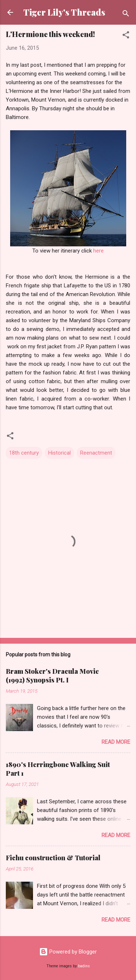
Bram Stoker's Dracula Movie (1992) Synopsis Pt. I (52, 676)
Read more (116, 742)
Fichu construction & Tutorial (53, 858)
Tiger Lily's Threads (64, 12)
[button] (126, 36)
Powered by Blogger (68, 952)
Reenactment (96, 453)
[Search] (126, 15)
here (98, 251)
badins (84, 966)
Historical (59, 453)
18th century (24, 453)
